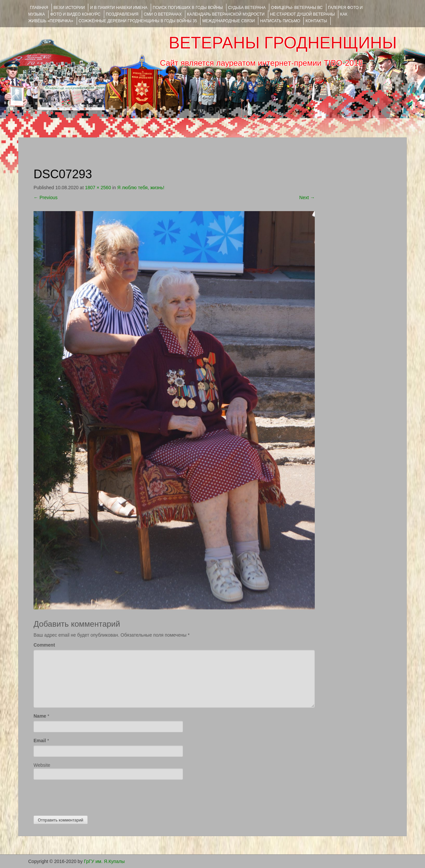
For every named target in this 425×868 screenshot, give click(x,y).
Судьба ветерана (247, 8)
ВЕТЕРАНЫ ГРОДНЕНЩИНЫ (283, 43)
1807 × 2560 (98, 188)
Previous (45, 197)
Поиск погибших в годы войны (188, 8)
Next (307, 197)
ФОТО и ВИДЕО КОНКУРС (75, 14)
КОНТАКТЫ (316, 21)
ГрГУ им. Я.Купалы (104, 861)
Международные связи (228, 21)
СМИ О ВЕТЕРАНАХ (163, 14)
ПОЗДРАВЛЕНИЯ (122, 14)
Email (40, 741)
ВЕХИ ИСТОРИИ (69, 8)
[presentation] (84, 796)
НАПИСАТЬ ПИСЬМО (280, 21)
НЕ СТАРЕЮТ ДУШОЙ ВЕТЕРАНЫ (302, 14)
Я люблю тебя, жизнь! (141, 188)
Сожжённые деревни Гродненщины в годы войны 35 (138, 21)
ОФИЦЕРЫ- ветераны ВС (297, 8)
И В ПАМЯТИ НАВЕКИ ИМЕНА (119, 8)
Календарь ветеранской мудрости (226, 14)
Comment (44, 645)
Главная (39, 8)
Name (40, 716)
